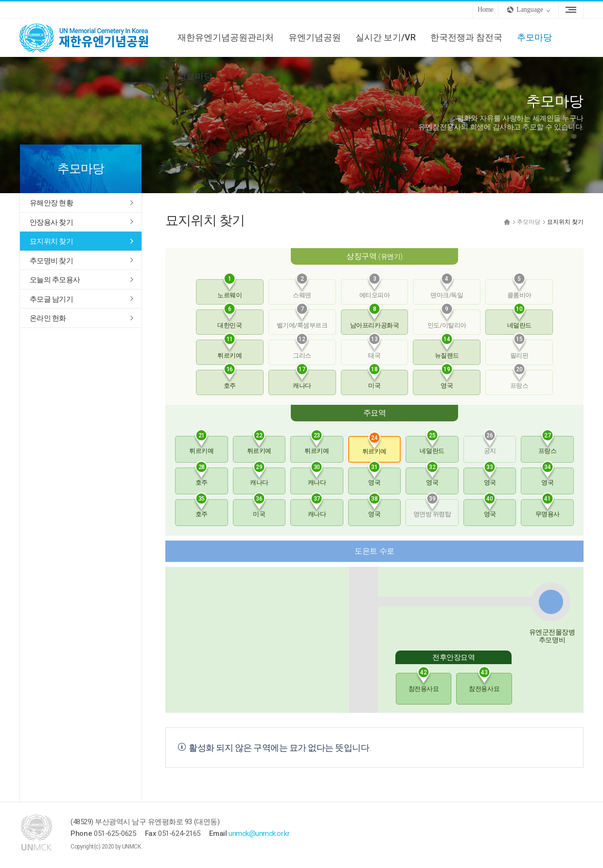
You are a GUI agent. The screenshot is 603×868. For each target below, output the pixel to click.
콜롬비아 (519, 289)
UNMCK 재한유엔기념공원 (92, 37)
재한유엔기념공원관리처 (226, 37)
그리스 (302, 349)
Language (530, 9)
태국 (374, 349)
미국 (374, 380)
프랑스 (519, 380)
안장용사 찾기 (51, 222)
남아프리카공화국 (374, 319)
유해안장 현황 (51, 203)
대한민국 (230, 319)
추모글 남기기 (51, 299)
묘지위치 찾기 (51, 241)
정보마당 (195, 76)
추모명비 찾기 (51, 261)
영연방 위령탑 (432, 508)
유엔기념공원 (315, 37)
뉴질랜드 (447, 349)
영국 (447, 380)
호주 (230, 380)
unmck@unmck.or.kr (259, 833)
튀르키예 (230, 349)
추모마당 (534, 37)
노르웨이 (230, 289)
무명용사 (548, 508)
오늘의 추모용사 (55, 280)
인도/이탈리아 (447, 319)
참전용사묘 (424, 683)
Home (485, 9)
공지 (490, 445)
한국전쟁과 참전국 (466, 37)
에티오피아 (375, 289)
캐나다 (302, 380)
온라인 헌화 (48, 318)
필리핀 (519, 349)
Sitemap (571, 10)
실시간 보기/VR (386, 37)
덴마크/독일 (447, 289)
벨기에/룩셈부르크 (302, 319)
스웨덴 (302, 289)
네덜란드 (519, 319)
